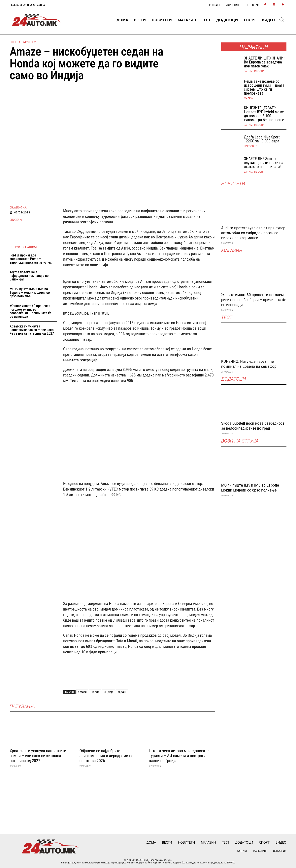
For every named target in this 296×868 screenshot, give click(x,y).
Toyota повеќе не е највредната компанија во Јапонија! (29, 276)
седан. (122, 692)
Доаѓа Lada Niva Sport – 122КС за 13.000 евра (263, 139)
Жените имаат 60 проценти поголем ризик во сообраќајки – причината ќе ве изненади (31, 311)
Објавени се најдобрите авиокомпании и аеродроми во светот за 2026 (106, 756)
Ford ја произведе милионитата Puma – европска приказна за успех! (31, 259)
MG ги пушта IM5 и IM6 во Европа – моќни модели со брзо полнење (30, 292)
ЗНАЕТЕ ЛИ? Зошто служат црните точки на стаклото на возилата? (264, 163)
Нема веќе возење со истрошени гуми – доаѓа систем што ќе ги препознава (264, 87)
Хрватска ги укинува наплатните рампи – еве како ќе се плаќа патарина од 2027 (32, 330)
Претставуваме (25, 42)
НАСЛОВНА (250, 146)
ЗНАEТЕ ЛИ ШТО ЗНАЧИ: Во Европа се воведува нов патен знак (264, 62)
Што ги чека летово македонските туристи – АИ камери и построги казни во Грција (179, 756)
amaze (82, 692)
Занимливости (254, 71)
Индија (109, 692)
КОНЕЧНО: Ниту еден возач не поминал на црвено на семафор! (249, 364)
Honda (95, 692)
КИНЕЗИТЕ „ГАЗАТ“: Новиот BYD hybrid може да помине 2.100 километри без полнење (264, 114)
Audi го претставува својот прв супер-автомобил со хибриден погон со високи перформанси (254, 233)
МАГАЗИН (250, 98)
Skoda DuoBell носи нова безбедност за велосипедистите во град (253, 426)
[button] (281, 19)
